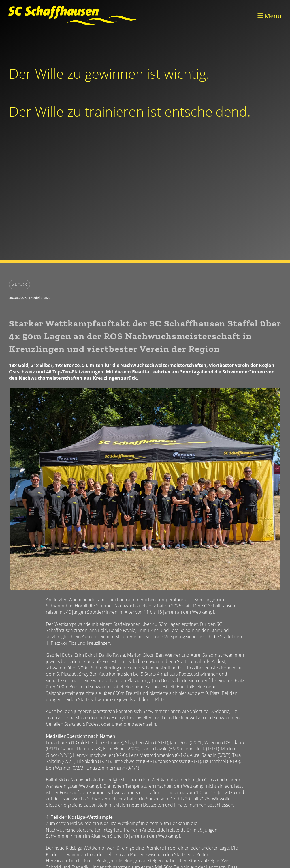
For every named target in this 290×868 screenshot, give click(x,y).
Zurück (20, 284)
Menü (269, 16)
